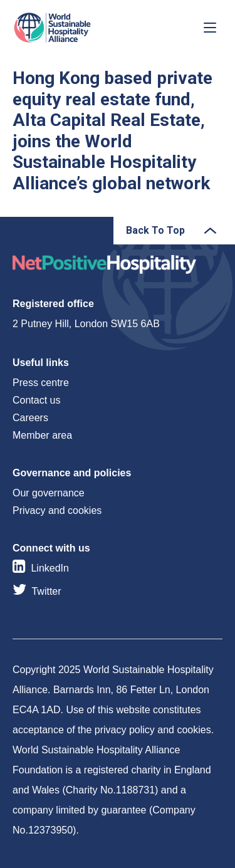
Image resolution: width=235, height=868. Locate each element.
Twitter (46, 591)
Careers (30, 418)
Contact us (36, 400)
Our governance (49, 493)
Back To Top (155, 230)
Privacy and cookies (57, 510)
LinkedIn (50, 568)
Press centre (41, 383)
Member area (42, 435)
